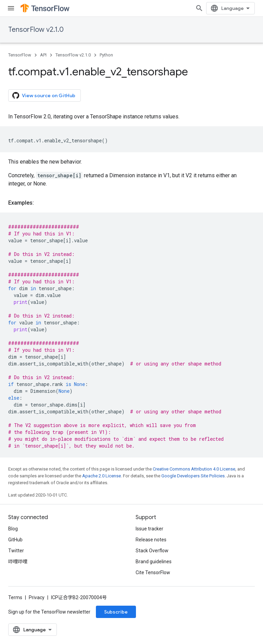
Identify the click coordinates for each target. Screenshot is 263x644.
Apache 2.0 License (102, 476)
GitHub (15, 540)
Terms (15, 597)
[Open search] (199, 8)
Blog (13, 529)
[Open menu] (11, 8)
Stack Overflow (152, 551)
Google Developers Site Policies (193, 476)
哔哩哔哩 (18, 562)
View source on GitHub (44, 95)
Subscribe (116, 612)
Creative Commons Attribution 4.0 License (194, 469)
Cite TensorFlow (153, 572)
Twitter (16, 551)
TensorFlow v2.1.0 (36, 30)
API (43, 55)
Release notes (151, 540)
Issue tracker (149, 529)
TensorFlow (20, 55)
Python (106, 55)
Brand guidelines (154, 562)
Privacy (37, 597)
